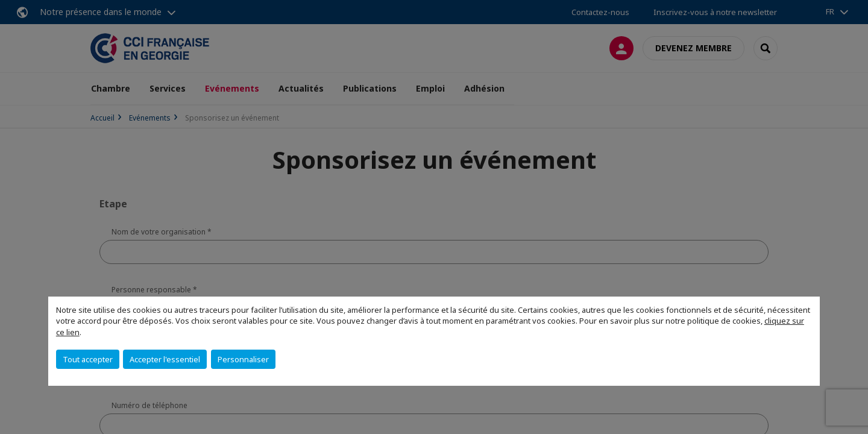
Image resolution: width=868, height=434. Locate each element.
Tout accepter (88, 359)
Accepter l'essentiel (165, 359)
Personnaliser (243, 359)
